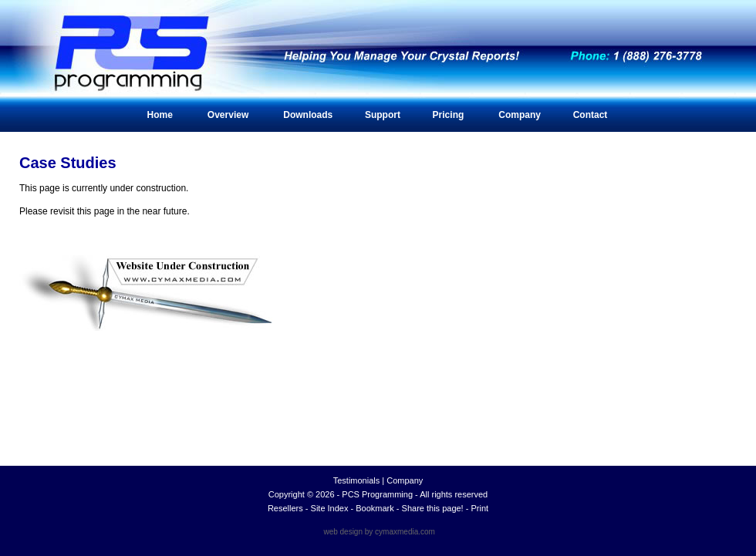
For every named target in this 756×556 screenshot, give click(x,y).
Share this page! (433, 508)
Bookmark (375, 508)
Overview (228, 115)
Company (520, 115)
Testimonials (357, 480)
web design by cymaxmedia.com (379, 532)
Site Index (330, 508)
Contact (591, 115)
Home (160, 115)
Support (383, 115)
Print (479, 508)
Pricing (449, 115)
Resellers (285, 508)
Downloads (308, 115)
